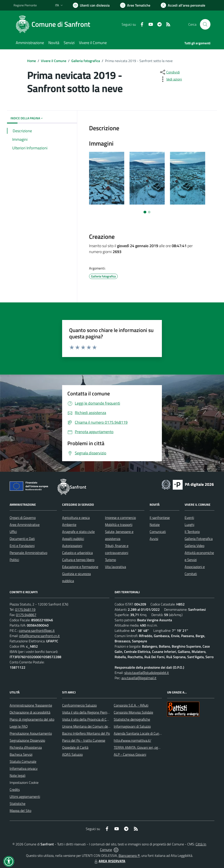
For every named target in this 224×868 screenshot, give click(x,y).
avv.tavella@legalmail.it (139, 678)
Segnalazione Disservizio (27, 740)
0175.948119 (25, 609)
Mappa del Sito (20, 811)
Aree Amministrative (25, 525)
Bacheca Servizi (21, 754)
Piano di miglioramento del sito (32, 719)
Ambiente (69, 525)
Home (31, 61)
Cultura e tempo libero (78, 560)
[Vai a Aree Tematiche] (135, 5)
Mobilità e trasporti (119, 525)
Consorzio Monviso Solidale (133, 712)
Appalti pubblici (73, 539)
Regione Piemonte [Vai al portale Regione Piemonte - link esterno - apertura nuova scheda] (25, 5)
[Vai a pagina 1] (145, 212)
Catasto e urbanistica (77, 553)
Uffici (13, 532)
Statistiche (17, 804)
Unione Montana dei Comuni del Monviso (92, 726)
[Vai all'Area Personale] (183, 5)
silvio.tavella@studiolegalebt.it (147, 673)
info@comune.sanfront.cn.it (39, 636)
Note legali (17, 775)
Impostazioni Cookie (24, 782)
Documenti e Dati (22, 539)
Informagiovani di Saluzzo (132, 726)
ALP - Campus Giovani (130, 754)
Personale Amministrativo (28, 553)
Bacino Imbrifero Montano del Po (86, 733)
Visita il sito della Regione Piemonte (88, 712)
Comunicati (158, 532)
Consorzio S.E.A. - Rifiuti (131, 705)
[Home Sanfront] (54, 24)
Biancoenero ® (129, 855)
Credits (15, 789)
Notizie (155, 525)
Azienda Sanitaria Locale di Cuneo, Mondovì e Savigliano (154, 733)
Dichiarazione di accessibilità (30, 712)
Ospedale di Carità (75, 747)
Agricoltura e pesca (76, 518)
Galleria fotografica (86, 61)
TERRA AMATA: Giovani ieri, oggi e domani (144, 747)
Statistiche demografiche (132, 719)
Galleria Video (194, 546)
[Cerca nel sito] (205, 24)
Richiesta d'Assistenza (26, 747)
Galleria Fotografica (199, 539)
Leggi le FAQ (19, 726)
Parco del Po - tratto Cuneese (84, 740)
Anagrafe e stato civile (78, 532)
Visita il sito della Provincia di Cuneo (88, 719)
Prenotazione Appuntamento (31, 733)
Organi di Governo (23, 518)
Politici (14, 560)
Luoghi (189, 525)
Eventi (189, 518)
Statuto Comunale (23, 761)
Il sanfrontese (160, 518)
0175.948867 (26, 615)
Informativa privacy (24, 768)
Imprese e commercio (120, 518)
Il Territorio (192, 532)
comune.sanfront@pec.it (37, 630)
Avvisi (154, 539)
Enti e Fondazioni (22, 546)
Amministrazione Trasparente (31, 705)
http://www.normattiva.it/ (132, 740)
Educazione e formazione (80, 567)
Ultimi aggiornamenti (25, 797)
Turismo (110, 560)
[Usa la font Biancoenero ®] (91, 5)
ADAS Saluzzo (72, 754)
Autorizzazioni (72, 546)
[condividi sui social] (170, 72)
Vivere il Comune (54, 61)
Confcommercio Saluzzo (79, 705)
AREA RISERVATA (109, 861)
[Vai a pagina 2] (149, 212)
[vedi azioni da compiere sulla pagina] (171, 79)
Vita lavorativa (115, 567)
